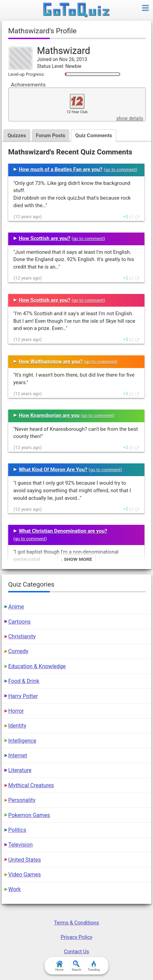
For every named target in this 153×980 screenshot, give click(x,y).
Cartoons (19, 622)
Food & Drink (24, 681)
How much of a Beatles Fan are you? (61, 169)
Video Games (25, 875)
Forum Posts (51, 135)
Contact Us (76, 952)
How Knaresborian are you (49, 415)
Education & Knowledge (37, 666)
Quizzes (17, 135)
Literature (20, 770)
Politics (17, 830)
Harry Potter (23, 696)
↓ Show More (76, 559)
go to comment (121, 170)
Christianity (22, 636)
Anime (16, 607)
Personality (22, 800)
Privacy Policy (76, 937)
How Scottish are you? (45, 238)
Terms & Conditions (77, 923)
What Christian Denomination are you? (63, 531)
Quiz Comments (94, 135)
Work (15, 889)
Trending (93, 966)
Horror (16, 711)
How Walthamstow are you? (51, 362)
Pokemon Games (29, 815)
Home (59, 966)
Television (20, 845)
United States (25, 860)
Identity (17, 726)
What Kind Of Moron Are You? (53, 470)
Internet (18, 755)
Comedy (18, 651)
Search (76, 966)
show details (130, 118)
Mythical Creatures (31, 785)
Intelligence (22, 741)
